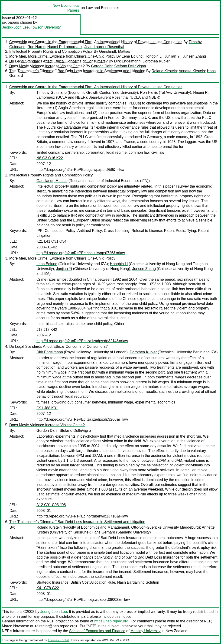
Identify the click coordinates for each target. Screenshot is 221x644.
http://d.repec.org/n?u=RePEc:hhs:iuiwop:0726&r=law (81, 253)
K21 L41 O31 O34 (51, 241)
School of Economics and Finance (97, 631)
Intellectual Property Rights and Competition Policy (51, 51)
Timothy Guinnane (52, 93)
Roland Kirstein (164, 71)
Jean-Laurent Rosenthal (104, 47)
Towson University (46, 27)
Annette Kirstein (192, 71)
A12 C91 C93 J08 (51, 505)
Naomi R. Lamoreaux (65, 47)
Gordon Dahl (102, 66)
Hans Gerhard (103, 532)
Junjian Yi (172, 56)
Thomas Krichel (58, 640)
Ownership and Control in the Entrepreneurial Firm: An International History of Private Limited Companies (96, 42)
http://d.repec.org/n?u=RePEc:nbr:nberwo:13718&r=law (82, 516)
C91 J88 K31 (47, 408)
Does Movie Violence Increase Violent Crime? (47, 66)
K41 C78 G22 (48, 588)
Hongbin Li (154, 56)
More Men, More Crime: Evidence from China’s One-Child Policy (62, 56)
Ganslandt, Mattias (115, 51)
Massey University (146, 631)
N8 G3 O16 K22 (50, 158)
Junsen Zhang (194, 56)
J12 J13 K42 (47, 330)
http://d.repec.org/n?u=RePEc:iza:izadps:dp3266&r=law (82, 419)
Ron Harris (36, 47)
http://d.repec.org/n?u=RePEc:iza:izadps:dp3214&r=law (82, 341)
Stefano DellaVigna (130, 66)
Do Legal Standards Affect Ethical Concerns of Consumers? (58, 61)
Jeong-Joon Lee (15, 27)
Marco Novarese (15, 626)
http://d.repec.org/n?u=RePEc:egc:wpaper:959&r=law (80, 170)
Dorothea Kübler (156, 61)
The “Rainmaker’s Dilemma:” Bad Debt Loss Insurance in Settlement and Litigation (77, 71)
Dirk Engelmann (127, 61)
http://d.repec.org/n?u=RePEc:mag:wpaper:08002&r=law (83, 600)
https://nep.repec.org (111, 621)
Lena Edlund (132, 56)
